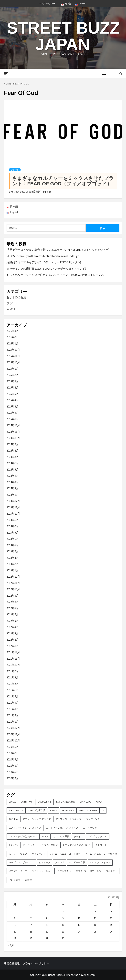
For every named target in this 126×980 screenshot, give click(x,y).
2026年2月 (13, 337)
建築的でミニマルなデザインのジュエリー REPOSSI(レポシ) (44, 262)
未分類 (11, 309)
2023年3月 (13, 558)
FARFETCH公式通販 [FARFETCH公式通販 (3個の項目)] (66, 802)
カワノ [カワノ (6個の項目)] (45, 836)
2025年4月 (13, 400)
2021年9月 (13, 671)
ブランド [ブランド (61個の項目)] (60, 862)
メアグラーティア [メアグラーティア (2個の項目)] (18, 871)
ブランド (15, 170)
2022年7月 (13, 608)
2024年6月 (13, 463)
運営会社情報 (12, 963)
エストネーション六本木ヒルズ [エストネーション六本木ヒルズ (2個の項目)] (62, 828)
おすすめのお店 (16, 297)
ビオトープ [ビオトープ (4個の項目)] (44, 862)
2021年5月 (13, 696)
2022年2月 (13, 640)
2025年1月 (13, 419)
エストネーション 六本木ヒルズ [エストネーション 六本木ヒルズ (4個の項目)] (25, 828)
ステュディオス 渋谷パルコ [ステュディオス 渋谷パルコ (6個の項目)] (77, 845)
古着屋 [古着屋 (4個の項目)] (28, 880)
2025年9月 (13, 369)
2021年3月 (13, 709)
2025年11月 (13, 356)
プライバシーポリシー (36, 963)
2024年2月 (13, 488)
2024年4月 (13, 476)
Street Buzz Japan (63, 36)
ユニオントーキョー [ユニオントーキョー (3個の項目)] (42, 871)
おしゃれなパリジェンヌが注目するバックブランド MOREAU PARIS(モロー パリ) (56, 275)
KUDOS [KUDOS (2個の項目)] (99, 802)
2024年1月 (13, 495)
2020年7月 (13, 759)
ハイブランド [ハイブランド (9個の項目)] (39, 854)
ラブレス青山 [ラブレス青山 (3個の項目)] (64, 871)
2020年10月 (13, 740)
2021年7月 (13, 684)
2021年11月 (13, 659)
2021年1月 (13, 722)
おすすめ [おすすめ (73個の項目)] (13, 819)
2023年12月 (13, 501)
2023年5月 (13, 545)
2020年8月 (13, 753)
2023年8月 (13, 526)
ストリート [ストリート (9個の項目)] (101, 845)
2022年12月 (13, 577)
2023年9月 (13, 520)
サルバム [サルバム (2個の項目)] (13, 845)
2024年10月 (13, 438)
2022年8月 (13, 602)
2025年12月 (13, 350)
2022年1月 (13, 646)
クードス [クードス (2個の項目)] (79, 836)
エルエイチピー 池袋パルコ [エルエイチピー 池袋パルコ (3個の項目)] (23, 836)
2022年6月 (13, 614)
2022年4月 (13, 627)
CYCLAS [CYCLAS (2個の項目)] (12, 802)
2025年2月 (13, 413)
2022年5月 (13, 621)
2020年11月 (13, 734)
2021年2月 (13, 715)
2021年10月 (13, 665)
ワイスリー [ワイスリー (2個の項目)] (112, 871)
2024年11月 (13, 432)
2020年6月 (13, 766)
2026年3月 (13, 331)
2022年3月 (13, 633)
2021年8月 (13, 677)
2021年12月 (13, 652)
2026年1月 (13, 343)
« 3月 (11, 945)
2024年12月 (13, 425)
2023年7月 (13, 533)
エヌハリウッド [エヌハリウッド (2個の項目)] (91, 828)
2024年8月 (13, 451)
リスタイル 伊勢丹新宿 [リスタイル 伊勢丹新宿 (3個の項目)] (88, 871)
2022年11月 (13, 583)
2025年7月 (13, 381)
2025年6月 (13, 388)
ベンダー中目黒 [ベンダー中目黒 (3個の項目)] (77, 862)
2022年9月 (13, 596)
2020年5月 (13, 772)
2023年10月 (13, 514)
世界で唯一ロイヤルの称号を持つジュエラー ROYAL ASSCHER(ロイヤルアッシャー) (58, 250)
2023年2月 (13, 564)
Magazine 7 (74, 975)
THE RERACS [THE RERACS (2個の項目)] (68, 810)
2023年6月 (13, 539)
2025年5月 (13, 394)
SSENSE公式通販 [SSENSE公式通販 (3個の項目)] (37, 810)
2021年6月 (13, 690)
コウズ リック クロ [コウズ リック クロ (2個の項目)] (98, 836)
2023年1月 (13, 570)
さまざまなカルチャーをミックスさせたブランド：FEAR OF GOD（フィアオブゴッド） (63, 181)
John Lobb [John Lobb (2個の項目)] (85, 802)
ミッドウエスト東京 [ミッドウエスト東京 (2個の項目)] (100, 862)
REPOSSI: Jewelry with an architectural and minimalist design (43, 256)
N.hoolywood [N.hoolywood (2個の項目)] (16, 810)
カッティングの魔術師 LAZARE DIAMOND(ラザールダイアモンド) (46, 269)
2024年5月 (13, 470)
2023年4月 (13, 551)
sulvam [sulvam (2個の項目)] (53, 810)
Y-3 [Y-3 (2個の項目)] (103, 810)
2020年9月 (13, 747)
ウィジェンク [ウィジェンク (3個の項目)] (93, 819)
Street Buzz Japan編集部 (27, 192)
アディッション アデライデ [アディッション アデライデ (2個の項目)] (37, 819)
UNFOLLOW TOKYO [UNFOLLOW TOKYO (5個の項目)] (88, 810)
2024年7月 (13, 457)
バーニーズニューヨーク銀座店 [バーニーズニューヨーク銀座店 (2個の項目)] (101, 854)
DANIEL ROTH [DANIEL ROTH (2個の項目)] (27, 802)
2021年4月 (13, 703)
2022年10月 (13, 589)
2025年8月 (13, 375)
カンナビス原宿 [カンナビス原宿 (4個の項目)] (61, 836)
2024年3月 (13, 482)
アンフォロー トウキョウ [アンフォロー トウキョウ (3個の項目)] (68, 819)
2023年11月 (13, 507)
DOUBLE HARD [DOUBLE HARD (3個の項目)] (45, 802)
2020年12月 (13, 728)
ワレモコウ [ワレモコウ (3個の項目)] (14, 880)
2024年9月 (13, 444)
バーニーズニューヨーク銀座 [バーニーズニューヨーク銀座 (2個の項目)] (65, 854)
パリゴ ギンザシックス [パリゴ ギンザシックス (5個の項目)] (21, 862)
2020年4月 (13, 778)
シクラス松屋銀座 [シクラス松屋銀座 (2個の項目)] (49, 845)
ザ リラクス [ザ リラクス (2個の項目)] (29, 845)
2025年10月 (13, 362)
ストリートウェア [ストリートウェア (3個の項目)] (18, 854)
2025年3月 (13, 407)
